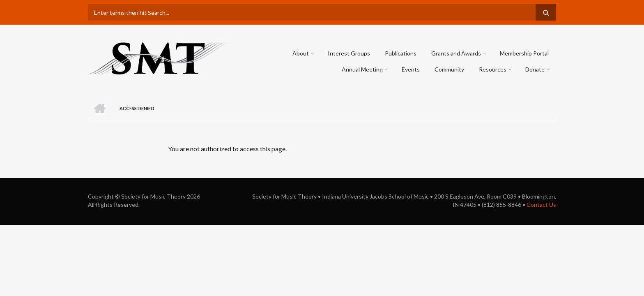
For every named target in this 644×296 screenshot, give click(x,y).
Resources (493, 69)
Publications (401, 53)
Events (411, 69)
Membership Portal (524, 53)
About (301, 53)
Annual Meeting (362, 69)
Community (449, 69)
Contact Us (541, 205)
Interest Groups (349, 53)
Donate (535, 69)
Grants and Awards (456, 53)
